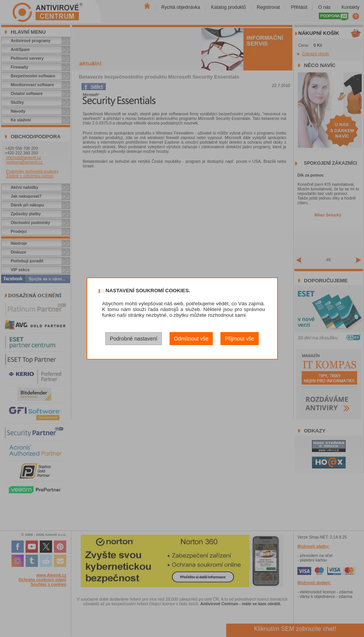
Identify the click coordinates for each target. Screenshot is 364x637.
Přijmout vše (240, 339)
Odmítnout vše (191, 339)
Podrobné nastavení (134, 339)
